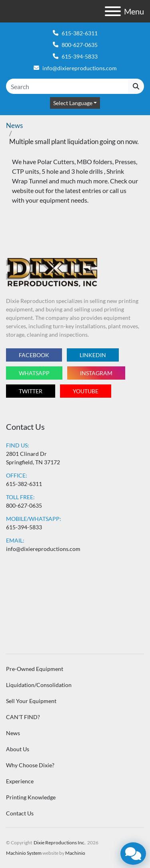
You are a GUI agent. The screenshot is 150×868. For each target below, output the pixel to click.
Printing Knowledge (31, 797)
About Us (18, 749)
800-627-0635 (80, 45)
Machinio (75, 853)
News (14, 125)
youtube (86, 391)
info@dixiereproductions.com (80, 68)
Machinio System (24, 853)
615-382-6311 (80, 33)
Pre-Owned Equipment (35, 669)
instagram (96, 373)
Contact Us (20, 813)
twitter (31, 391)
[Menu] (113, 11)
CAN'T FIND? (23, 717)
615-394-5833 (80, 56)
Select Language (73, 103)
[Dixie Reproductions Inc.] (52, 272)
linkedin (93, 355)
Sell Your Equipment (31, 701)
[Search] (67, 86)
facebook (34, 355)
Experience (20, 781)
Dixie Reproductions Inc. (60, 843)
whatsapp (34, 373)
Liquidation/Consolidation (39, 685)
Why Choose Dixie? (30, 765)
